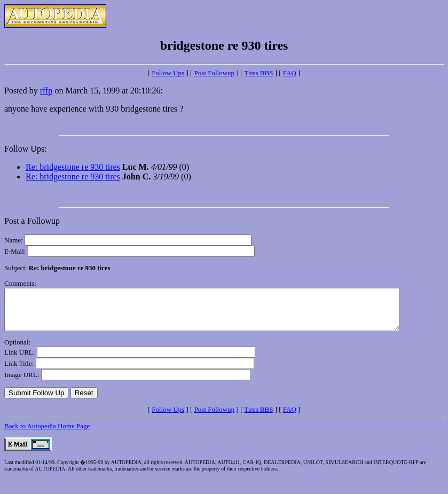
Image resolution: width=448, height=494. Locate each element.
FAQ (290, 73)
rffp (46, 91)
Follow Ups (168, 73)
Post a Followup (32, 221)
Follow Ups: (26, 149)
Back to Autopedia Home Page (47, 434)
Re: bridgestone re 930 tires (73, 167)
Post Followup (215, 73)
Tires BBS (258, 73)
